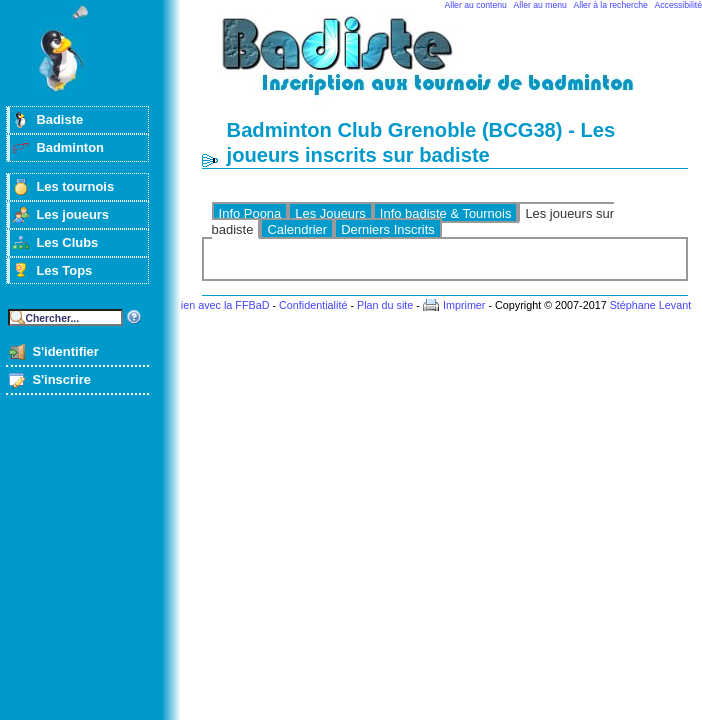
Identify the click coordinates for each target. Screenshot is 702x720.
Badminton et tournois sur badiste (452, 65)
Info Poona (250, 213)
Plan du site (385, 305)
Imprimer (464, 305)
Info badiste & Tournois (446, 213)
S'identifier (65, 351)
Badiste (59, 119)
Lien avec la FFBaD (222, 305)
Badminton (70, 147)
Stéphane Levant (651, 305)
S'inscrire (61, 379)
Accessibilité (678, 5)
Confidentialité (313, 305)
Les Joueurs (330, 213)
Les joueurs (72, 214)
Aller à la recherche (611, 5)
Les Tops (64, 270)
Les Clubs (67, 242)
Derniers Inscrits (388, 229)
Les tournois (75, 186)
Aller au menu (540, 5)
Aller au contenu (476, 5)
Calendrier (297, 229)
